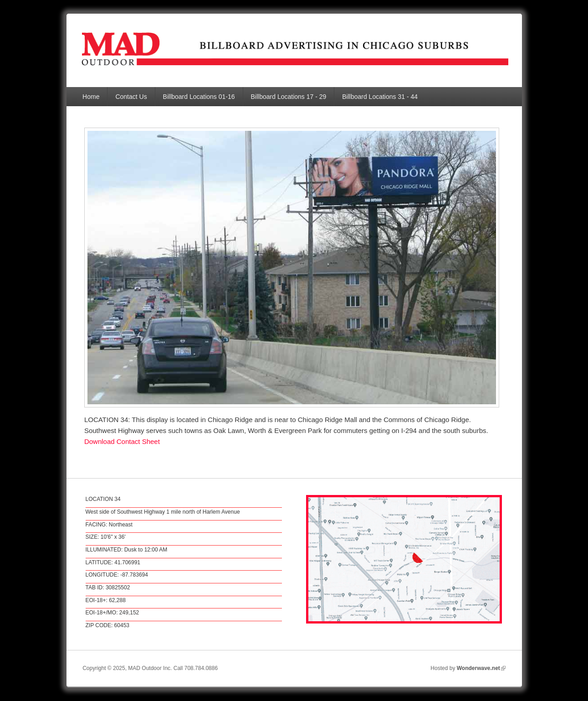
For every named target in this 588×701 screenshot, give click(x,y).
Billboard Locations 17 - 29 (289, 97)
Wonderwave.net (481, 668)
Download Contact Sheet (122, 441)
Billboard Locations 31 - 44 (380, 97)
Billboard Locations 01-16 (199, 97)
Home (91, 97)
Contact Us (131, 97)
